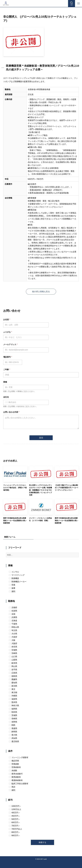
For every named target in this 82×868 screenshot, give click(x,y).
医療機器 (14, 578)
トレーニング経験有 (18, 757)
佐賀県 (13, 611)
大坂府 (13, 637)
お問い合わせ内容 (11, 412)
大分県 (13, 634)
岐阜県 (13, 663)
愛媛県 (13, 679)
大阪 (12, 640)
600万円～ (14, 822)
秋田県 (13, 712)
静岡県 (13, 732)
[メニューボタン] (79, 4)
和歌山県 (14, 627)
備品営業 (14, 761)
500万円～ (14, 819)
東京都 (13, 692)
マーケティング (17, 575)
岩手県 (13, 670)
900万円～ (14, 836)
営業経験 (14, 764)
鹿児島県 (14, 741)
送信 (41, 438)
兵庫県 (13, 617)
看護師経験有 (16, 780)
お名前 (7, 320)
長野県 (13, 722)
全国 (12, 614)
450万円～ (14, 816)
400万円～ (14, 813)
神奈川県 (14, 706)
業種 (5, 382)
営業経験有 (15, 767)
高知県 (13, 738)
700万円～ (14, 826)
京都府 (13, 608)
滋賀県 (13, 699)
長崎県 (13, 719)
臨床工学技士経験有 (18, 784)
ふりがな (8, 332)
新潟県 (13, 686)
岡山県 (13, 666)
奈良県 (13, 647)
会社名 (6, 397)
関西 (12, 725)
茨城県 (13, 715)
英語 (12, 787)
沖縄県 (13, 696)
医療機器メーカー (18, 582)
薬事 (12, 588)
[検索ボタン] (72, 4)
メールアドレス (10, 345)
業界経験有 (15, 777)
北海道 (13, 621)
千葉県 (13, 624)
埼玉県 (13, 630)
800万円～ (14, 832)
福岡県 (13, 709)
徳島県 (13, 676)
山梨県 (13, 660)
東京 (12, 689)
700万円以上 (15, 829)
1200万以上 (15, 809)
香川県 (13, 735)
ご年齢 (7, 369)
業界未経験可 (16, 774)
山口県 (13, 657)
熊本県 (13, 702)
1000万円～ (15, 806)
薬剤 (12, 591)
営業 (12, 585)
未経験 (13, 771)
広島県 (13, 673)
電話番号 (8, 357)
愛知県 (13, 683)
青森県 (13, 728)
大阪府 (13, 643)
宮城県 (13, 650)
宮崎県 (13, 653)
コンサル (14, 572)
